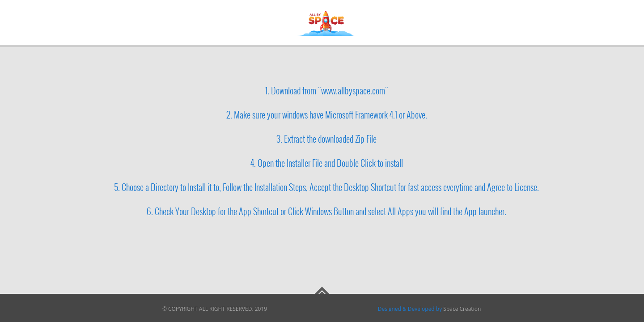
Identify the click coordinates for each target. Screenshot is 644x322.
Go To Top (322, 290)
